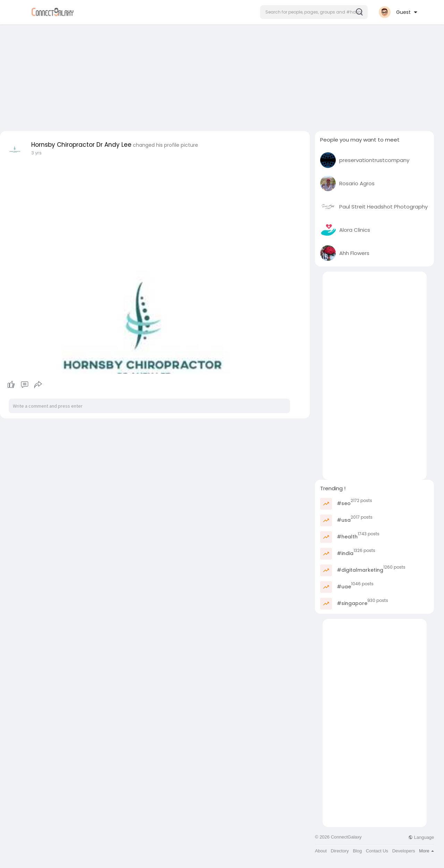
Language (421, 837)
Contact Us (377, 851)
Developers (404, 851)
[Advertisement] (222, 76)
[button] (314, 12)
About (321, 851)
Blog (357, 851)
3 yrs (36, 153)
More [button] (426, 851)
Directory (340, 851)
